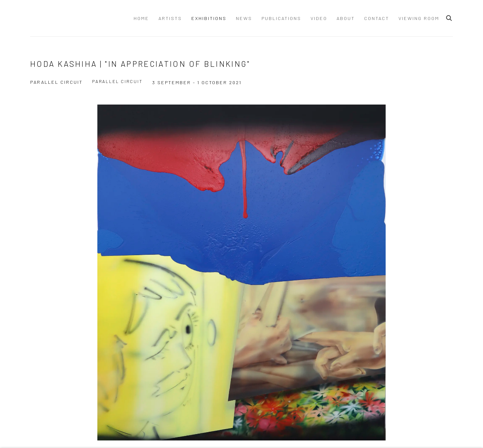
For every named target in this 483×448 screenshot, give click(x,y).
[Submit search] (449, 17)
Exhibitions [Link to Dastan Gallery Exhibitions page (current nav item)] (209, 18)
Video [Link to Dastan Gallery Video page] (319, 18)
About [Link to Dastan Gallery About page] (346, 18)
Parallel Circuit (117, 81)
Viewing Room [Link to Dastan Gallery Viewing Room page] (419, 18)
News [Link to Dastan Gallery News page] (244, 18)
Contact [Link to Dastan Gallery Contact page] (377, 18)
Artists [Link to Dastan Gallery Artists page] (170, 18)
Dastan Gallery (57, 18)
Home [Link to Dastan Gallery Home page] (141, 18)
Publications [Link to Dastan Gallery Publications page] (281, 18)
